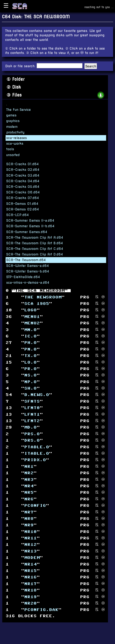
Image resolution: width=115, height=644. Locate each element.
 (29, 519)
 (30, 577)
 (30, 571)
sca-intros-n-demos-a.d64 (28, 283)
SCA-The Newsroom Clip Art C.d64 (35, 249)
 (30, 388)
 (30, 597)
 (30, 330)
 (30, 603)
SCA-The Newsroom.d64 (26, 260)
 (29, 499)
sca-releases (17, 138)
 (29, 493)
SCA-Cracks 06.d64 (23, 192)
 (37, 454)
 (30, 545)
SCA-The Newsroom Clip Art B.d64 (35, 243)
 (30, 336)
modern (12, 127)
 (32, 317)
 (30, 564)
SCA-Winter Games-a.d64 (28, 266)
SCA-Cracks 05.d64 (23, 187)
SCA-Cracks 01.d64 (22, 164)
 (30, 362)
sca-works (15, 144)
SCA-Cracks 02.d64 (23, 170)
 (29, 486)
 (30, 349)
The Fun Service (19, 110)
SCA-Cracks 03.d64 (23, 175)
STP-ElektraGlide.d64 (23, 277)
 (30, 356)
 (32, 408)
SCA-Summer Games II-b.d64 (30, 226)
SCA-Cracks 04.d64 (23, 181)
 (32, 558)
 (30, 532)
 (32, 421)
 (30, 427)
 (30, 538)
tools (10, 149)
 (35, 506)
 (30, 343)
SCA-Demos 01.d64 (22, 204)
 (35, 460)
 (30, 369)
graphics (13, 121)
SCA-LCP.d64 (17, 215)
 (30, 590)
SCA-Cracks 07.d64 (23, 198)
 (41, 610)
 (29, 466)
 (43, 297)
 (37, 304)
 (32, 414)
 (30, 551)
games (11, 115)
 (32, 401)
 (29, 473)
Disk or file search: (21, 66)
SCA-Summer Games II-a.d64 (30, 221)
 (37, 447)
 (30, 382)
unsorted (13, 155)
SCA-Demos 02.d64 (23, 209)
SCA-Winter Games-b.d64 (28, 271)
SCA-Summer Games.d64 (27, 232)
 (30, 310)
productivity (15, 132)
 (29, 512)
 (32, 323)
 (30, 375)
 (30, 584)
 (32, 441)
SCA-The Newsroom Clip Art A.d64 (35, 238)
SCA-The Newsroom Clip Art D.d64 (35, 254)
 (37, 395)
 (29, 525)
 (32, 434)
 (29, 480)
